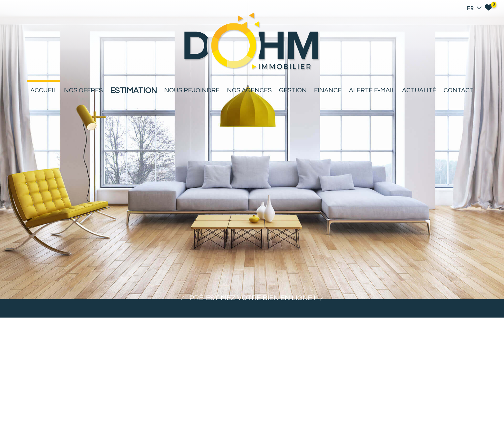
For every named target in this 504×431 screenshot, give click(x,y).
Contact (459, 90)
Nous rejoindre (192, 90)
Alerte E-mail (372, 90)
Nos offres (83, 90)
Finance (328, 90)
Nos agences (249, 90)
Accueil (44, 90)
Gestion (293, 90)
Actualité (419, 90)
